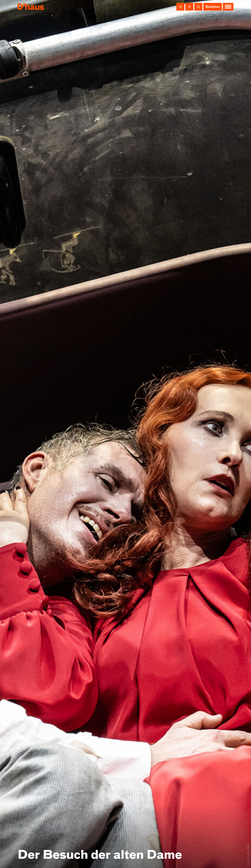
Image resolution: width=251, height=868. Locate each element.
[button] (180, 7)
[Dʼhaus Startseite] (31, 7)
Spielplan (213, 7)
